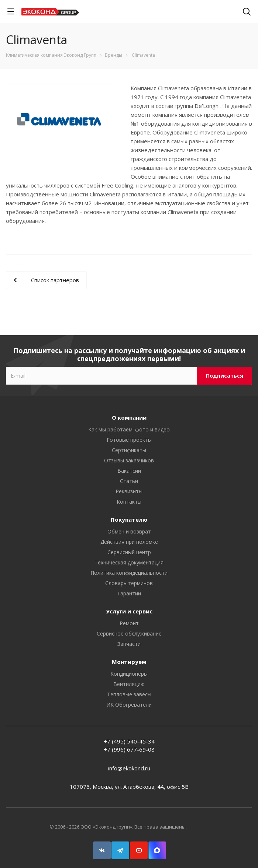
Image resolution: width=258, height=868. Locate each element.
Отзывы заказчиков (129, 460)
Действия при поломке (129, 542)
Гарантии (129, 593)
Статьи (129, 481)
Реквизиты (129, 491)
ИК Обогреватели (129, 705)
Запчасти (129, 644)
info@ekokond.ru (129, 768)
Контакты (129, 502)
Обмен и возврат (129, 531)
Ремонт (129, 623)
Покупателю (129, 519)
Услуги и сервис (129, 611)
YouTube (139, 847)
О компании (129, 417)
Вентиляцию (129, 684)
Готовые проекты (129, 440)
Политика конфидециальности (129, 573)
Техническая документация (129, 562)
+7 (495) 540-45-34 (129, 741)
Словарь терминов (129, 583)
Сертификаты (129, 450)
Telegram (120, 847)
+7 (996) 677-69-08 (129, 749)
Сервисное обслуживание (129, 633)
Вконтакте (102, 847)
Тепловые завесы (129, 694)
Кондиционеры (129, 674)
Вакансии (129, 471)
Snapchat (157, 847)
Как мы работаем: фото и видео (129, 429)
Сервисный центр (129, 552)
